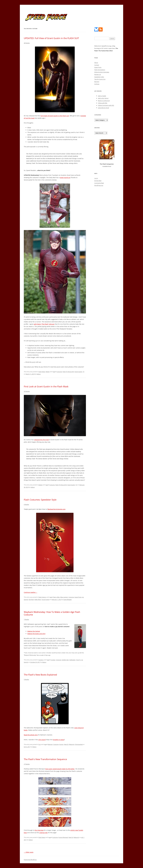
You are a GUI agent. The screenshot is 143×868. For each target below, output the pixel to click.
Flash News (42, 372)
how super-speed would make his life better (60, 769)
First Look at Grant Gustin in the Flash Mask (46, 386)
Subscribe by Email (103, 108)
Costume (59, 372)
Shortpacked (79, 744)
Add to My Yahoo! (103, 98)
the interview (39, 830)
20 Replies (27, 391)
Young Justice (45, 600)
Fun (40, 744)
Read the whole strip (31, 735)
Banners (97, 82)
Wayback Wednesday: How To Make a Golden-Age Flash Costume (52, 613)
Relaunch (72, 744)
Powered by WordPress (30, 860)
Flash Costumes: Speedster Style (40, 500)
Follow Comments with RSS (106, 105)
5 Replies (26, 679)
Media (48, 372)
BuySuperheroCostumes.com (57, 509)
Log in (96, 178)
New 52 (66, 744)
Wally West (38, 600)
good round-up (65, 178)
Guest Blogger (67, 600)
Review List (98, 74)
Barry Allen (57, 597)
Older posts (29, 852)
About (96, 63)
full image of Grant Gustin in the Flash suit (55, 116)
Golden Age (65, 660)
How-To (78, 660)
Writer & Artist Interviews (102, 72)
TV (84, 372)
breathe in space (59, 740)
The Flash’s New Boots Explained (40, 675)
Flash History (42, 597)
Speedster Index (99, 77)
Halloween (72, 660)
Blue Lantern (64, 597)
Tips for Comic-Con (100, 79)
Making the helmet (34, 631)
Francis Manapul (63, 837)
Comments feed (99, 183)
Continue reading (31, 592)
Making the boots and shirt (36, 634)
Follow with (103, 103)
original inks (43, 833)
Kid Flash (31, 600)
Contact (97, 65)
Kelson (39, 374)
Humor (61, 744)
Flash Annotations (100, 70)
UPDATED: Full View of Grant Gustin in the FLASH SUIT (51, 38)
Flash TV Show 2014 (68, 372)
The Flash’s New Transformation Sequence (45, 759)
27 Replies (27, 764)
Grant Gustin (78, 372)
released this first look (41, 440)
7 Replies (26, 619)
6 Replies (26, 504)
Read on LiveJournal (104, 101)
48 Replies (27, 43)
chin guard (42, 740)
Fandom (41, 660)
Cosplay (53, 660)
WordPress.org (99, 185)
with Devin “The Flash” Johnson (44, 324)
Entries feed (98, 181)
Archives (97, 84)
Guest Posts (78, 597)
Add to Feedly (102, 96)
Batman (50, 744)
